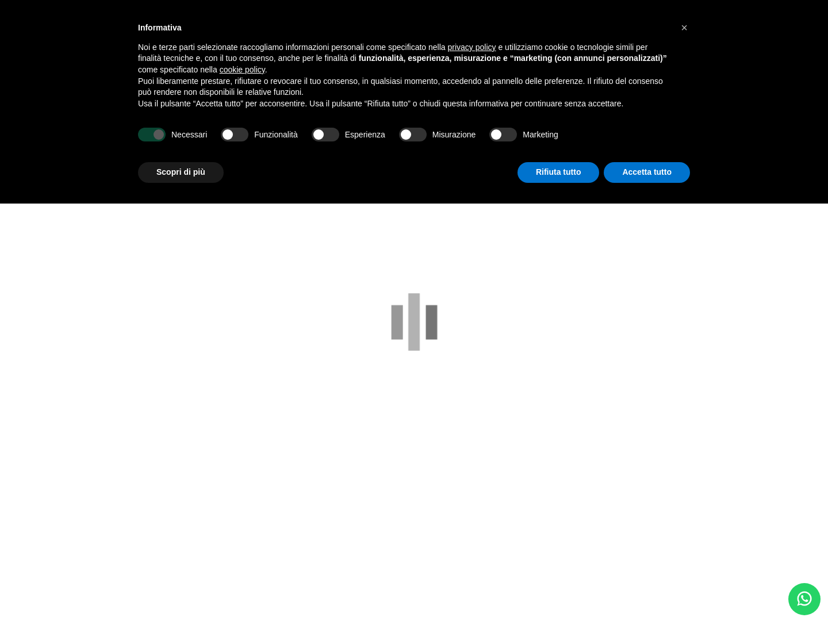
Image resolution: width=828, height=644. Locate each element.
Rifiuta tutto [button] (559, 172)
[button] (684, 28)
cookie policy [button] (242, 70)
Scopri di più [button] (181, 172)
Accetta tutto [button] (647, 172)
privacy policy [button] (472, 47)
